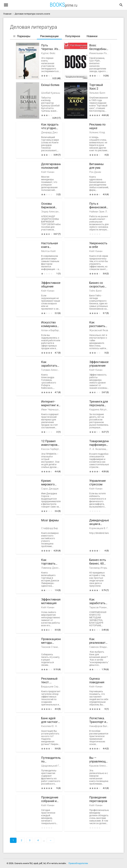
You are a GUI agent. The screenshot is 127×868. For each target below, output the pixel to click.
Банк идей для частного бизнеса (50, 720)
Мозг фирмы (50, 520)
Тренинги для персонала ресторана (99, 403)
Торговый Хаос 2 (96, 87)
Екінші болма (50, 85)
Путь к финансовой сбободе (98, 206)
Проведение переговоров (98, 799)
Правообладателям (78, 863)
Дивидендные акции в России (99, 522)
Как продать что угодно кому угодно (50, 126)
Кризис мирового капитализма (50, 483)
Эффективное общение (51, 285)
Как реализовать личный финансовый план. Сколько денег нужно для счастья (98, 641)
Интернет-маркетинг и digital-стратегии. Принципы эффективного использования (51, 403)
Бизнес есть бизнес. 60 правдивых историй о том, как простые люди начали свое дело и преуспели (98, 562)
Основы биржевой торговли (48, 206)
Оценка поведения (97, 680)
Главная (7, 14)
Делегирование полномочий (51, 166)
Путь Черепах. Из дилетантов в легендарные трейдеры (51, 47)
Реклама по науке (97, 126)
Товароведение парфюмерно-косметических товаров (99, 443)
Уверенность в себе (98, 245)
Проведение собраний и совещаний (50, 799)
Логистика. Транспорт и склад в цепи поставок (98, 720)
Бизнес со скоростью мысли (97, 285)
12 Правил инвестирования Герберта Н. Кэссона (51, 443)
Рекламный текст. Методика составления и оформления (50, 681)
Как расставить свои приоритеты (98, 324)
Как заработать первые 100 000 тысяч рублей (97, 601)
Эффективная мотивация (51, 601)
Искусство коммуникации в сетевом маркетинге (51, 324)
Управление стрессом (98, 482)
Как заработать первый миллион (49, 364)
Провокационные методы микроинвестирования (51, 641)
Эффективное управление (99, 364)
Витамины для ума (96, 166)
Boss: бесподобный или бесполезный (99, 47)
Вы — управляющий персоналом (99, 760)
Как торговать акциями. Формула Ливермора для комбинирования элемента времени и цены (51, 562)
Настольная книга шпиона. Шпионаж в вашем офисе (51, 245)
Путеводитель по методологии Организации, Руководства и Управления (51, 760)
